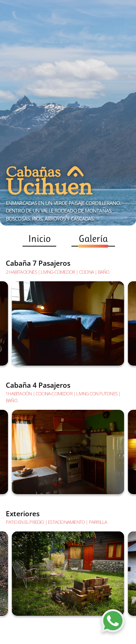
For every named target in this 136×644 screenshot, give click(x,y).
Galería (93, 240)
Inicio (40, 240)
